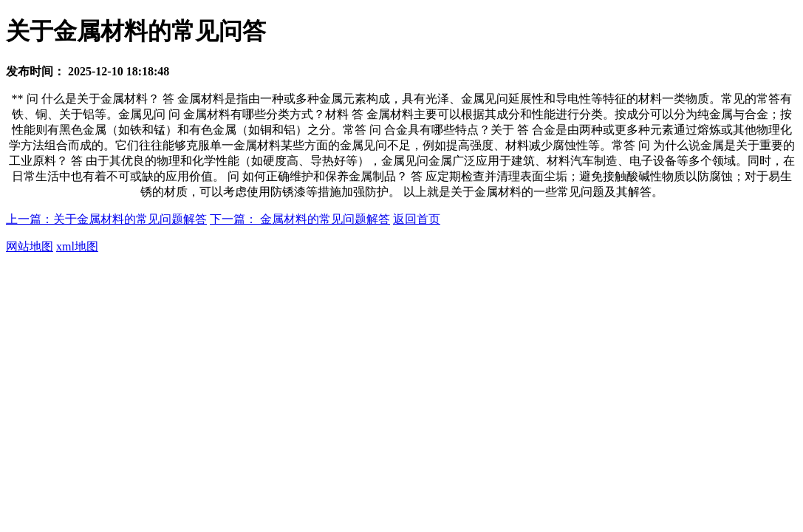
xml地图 (77, 246)
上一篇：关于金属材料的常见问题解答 (106, 219)
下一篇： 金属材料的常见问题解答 (300, 219)
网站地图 (30, 246)
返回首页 (417, 219)
